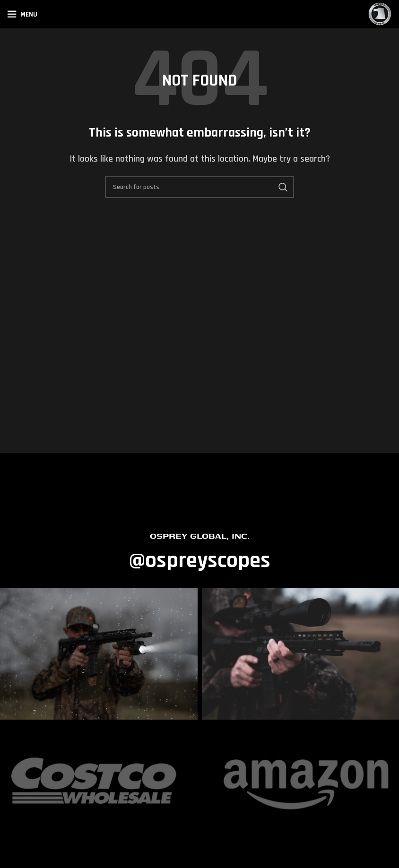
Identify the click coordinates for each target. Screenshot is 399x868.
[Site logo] (380, 14)
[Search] (199, 187)
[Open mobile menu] (22, 14)
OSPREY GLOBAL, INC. (200, 536)
